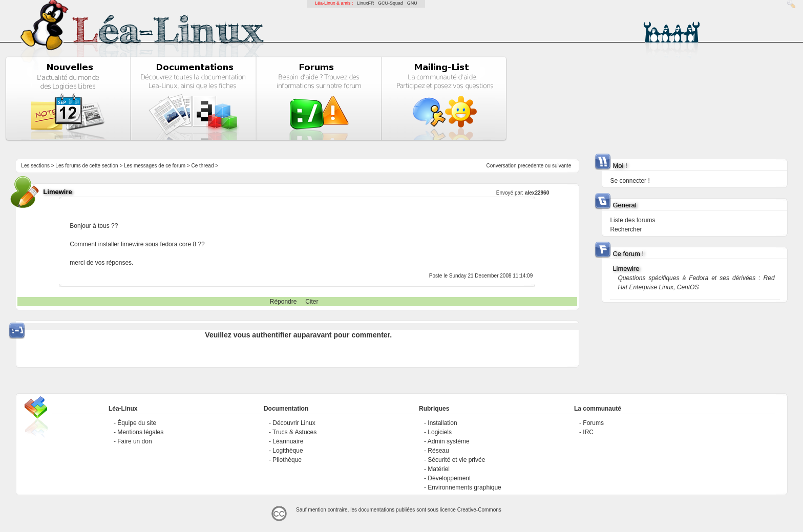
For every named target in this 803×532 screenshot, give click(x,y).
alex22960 (537, 193)
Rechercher (626, 229)
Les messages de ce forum (155, 166)
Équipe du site (137, 423)
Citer (312, 302)
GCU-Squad (390, 3)
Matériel (439, 469)
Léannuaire (288, 441)
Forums (593, 423)
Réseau (438, 451)
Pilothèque (287, 460)
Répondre (283, 302)
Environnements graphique (464, 487)
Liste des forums (632, 220)
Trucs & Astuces (294, 432)
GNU (412, 3)
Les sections (35, 166)
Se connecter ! (630, 181)
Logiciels (440, 432)
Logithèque (288, 451)
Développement (449, 478)
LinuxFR (366, 3)
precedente (531, 166)
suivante (562, 166)
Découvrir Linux (294, 423)
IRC (588, 432)
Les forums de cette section (87, 166)
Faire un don (134, 441)
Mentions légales (140, 432)
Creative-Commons (479, 510)
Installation (442, 423)
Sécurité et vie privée (456, 460)
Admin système (449, 441)
